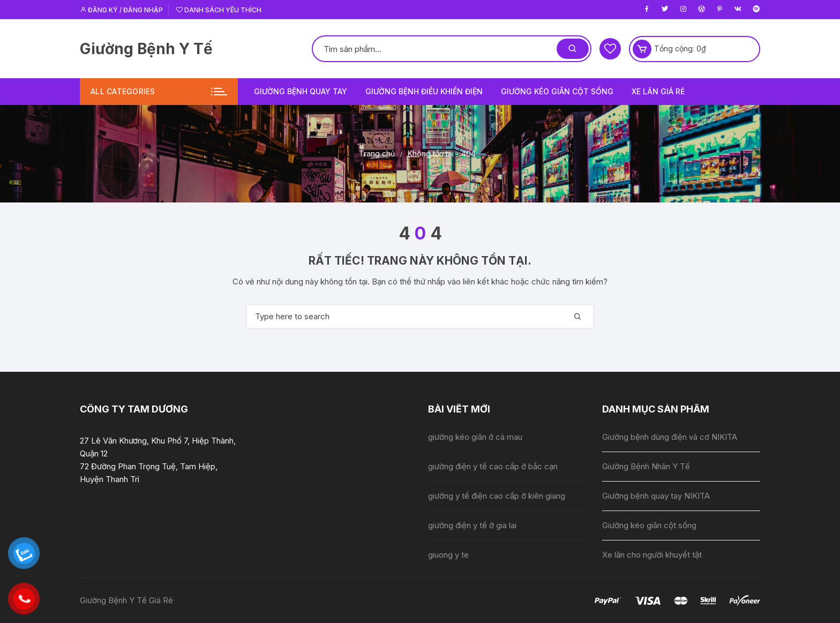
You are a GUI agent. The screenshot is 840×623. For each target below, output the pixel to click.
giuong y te (448, 555)
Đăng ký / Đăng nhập (121, 10)
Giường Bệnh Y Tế (146, 49)
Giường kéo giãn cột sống (557, 91)
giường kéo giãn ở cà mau (475, 437)
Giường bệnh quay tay (301, 91)
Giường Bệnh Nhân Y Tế (646, 466)
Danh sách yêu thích (219, 10)
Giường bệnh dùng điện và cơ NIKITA (670, 437)
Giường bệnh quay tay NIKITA (656, 496)
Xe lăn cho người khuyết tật (652, 555)
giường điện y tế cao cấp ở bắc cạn (493, 466)
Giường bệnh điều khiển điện (424, 91)
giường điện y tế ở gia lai (472, 525)
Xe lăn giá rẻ (658, 91)
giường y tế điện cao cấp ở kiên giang (497, 496)
